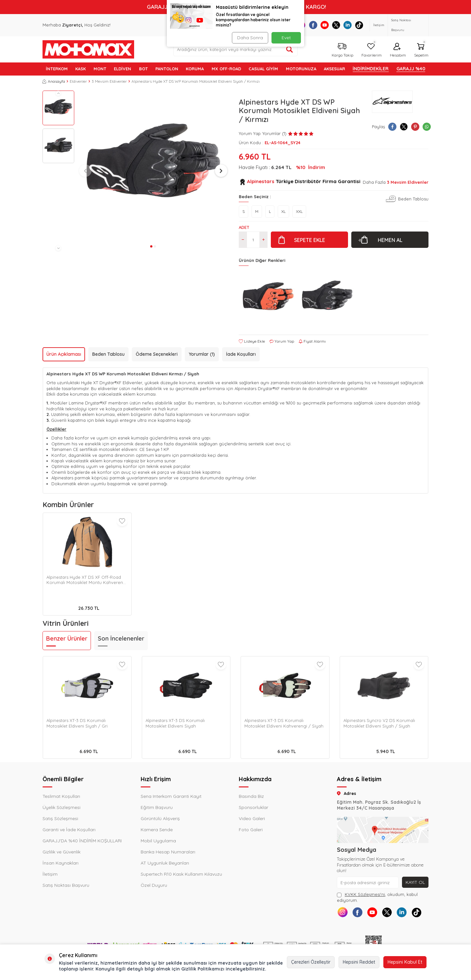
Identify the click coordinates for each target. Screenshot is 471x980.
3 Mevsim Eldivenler (109, 81)
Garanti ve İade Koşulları (69, 830)
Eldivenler (78, 81)
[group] (153, 166)
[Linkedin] (348, 25)
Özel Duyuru (154, 885)
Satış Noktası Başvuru (401, 25)
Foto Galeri (251, 830)
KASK (80, 69)
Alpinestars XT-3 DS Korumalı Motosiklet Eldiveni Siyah (175, 723)
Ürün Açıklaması (64, 354)
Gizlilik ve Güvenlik (61, 852)
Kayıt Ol (415, 882)
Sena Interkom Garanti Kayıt (171, 796)
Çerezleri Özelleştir (311, 962)
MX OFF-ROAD (226, 69)
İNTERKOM (57, 69)
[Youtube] (325, 25)
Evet (286, 38)
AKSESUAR (334, 69)
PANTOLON (167, 69)
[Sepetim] (420, 49)
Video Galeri (252, 818)
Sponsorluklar (253, 807)
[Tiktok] (359, 25)
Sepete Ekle (310, 240)
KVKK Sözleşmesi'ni (365, 894)
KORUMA (195, 69)
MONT (100, 69)
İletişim (379, 25)
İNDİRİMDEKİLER (371, 69)
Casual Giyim (263, 69)
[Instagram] (343, 912)
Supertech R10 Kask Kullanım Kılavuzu (181, 874)
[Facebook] (313, 25)
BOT (143, 69)
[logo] (88, 49)
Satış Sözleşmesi (60, 818)
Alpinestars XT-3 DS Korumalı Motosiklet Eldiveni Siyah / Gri (77, 723)
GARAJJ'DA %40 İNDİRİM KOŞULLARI (82, 841)
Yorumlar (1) (202, 354)
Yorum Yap (250, 133)
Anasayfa (54, 81)
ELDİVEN (122, 69)
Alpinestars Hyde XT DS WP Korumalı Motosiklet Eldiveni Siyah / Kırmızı (196, 81)
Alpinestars (261, 181)
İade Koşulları (241, 354)
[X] (336, 25)
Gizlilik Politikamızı (203, 969)
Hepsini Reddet (359, 962)
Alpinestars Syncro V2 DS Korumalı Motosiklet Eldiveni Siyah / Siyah (379, 723)
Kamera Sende (157, 830)
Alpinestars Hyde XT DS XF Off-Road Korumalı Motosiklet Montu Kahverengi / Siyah (87, 580)
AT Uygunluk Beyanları (165, 863)
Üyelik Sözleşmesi (61, 807)
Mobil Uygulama (158, 841)
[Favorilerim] (371, 49)
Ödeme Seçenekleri (157, 354)
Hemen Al (390, 240)
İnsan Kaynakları (61, 863)
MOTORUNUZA (301, 69)
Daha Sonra (250, 38)
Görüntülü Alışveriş (160, 818)
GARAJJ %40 (411, 69)
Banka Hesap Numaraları (168, 852)
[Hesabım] (397, 49)
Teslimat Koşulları (61, 796)
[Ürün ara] (289, 49)
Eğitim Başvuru (157, 807)
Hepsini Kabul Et (405, 962)
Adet (244, 227)
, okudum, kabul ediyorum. (377, 897)
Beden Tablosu (413, 199)
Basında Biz (251, 796)
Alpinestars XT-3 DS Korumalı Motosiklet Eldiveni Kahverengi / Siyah (284, 723)
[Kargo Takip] (342, 49)
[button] (58, 93)
